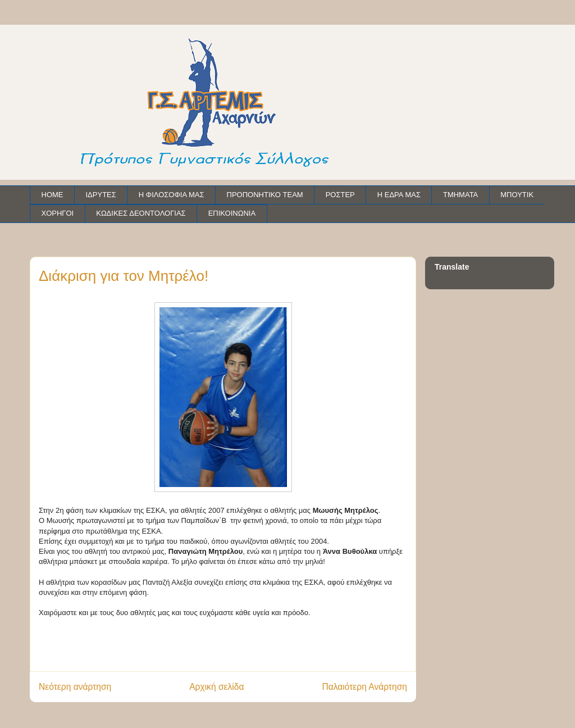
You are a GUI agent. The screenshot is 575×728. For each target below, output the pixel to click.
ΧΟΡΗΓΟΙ (58, 213)
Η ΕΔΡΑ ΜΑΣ (399, 195)
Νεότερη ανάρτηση (75, 687)
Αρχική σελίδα (216, 687)
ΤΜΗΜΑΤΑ (460, 195)
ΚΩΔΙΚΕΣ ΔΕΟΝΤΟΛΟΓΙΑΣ (141, 213)
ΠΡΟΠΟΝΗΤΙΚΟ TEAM (265, 195)
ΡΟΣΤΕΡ (340, 195)
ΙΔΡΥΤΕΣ (101, 195)
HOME (53, 195)
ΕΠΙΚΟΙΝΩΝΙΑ (232, 213)
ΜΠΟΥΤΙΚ (517, 195)
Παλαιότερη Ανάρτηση (364, 687)
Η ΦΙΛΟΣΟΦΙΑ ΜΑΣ (172, 195)
